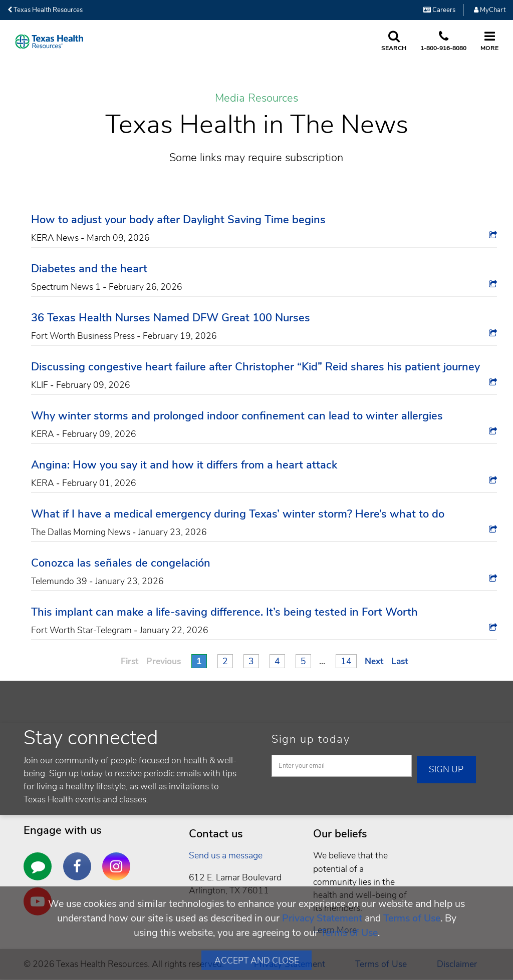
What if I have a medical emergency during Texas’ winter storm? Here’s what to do (238, 514)
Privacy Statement (322, 918)
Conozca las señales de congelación (121, 563)
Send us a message (226, 855)
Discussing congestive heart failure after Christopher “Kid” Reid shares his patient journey (255, 367)
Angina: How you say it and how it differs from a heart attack (184, 465)
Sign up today (311, 739)
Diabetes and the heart (89, 269)
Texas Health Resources (45, 10)
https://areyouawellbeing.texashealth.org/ (40, 859)
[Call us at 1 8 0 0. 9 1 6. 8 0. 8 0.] (443, 42)
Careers (439, 10)
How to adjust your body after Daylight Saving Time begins (178, 220)
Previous (164, 661)
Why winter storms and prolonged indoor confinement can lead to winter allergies (237, 416)
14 (346, 661)
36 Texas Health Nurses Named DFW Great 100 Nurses (171, 318)
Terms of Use (412, 918)
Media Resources (256, 99)
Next (374, 661)
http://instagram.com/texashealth (119, 859)
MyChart (490, 10)
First (130, 661)
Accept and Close (257, 960)
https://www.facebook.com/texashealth (80, 859)
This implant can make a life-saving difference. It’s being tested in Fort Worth (224, 612)
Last (400, 661)
